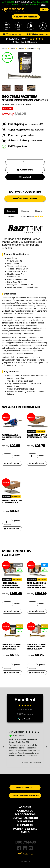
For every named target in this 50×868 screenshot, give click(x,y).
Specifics (21, 49)
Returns (39, 211)
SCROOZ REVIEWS (25, 814)
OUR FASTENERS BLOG (25, 818)
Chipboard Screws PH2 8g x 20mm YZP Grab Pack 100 (12, 647)
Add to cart (25, 170)
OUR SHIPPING (25, 821)
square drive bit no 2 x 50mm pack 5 (12, 502)
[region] (25, 747)
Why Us (11, 216)
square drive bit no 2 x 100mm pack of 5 (37, 436)
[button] (4, 747)
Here (43, 5)
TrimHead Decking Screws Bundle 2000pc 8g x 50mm (36, 585)
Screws (12, 49)
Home (5, 49)
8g (39, 49)
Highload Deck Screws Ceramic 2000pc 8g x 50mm (11, 585)
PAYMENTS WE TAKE (25, 829)
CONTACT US (25, 811)
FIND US (25, 832)
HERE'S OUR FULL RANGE (25, 199)
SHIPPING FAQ (25, 825)
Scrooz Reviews (32, 216)
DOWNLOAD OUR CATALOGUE (25, 795)
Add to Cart (11, 463)
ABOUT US (25, 807)
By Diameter (31, 49)
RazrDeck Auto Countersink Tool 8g (12, 437)
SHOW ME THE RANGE (25, 788)
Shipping (25, 211)
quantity (17, 455)
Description (11, 211)
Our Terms (25, 861)
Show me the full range (26, 17)
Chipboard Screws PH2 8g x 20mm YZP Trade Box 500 (37, 647)
